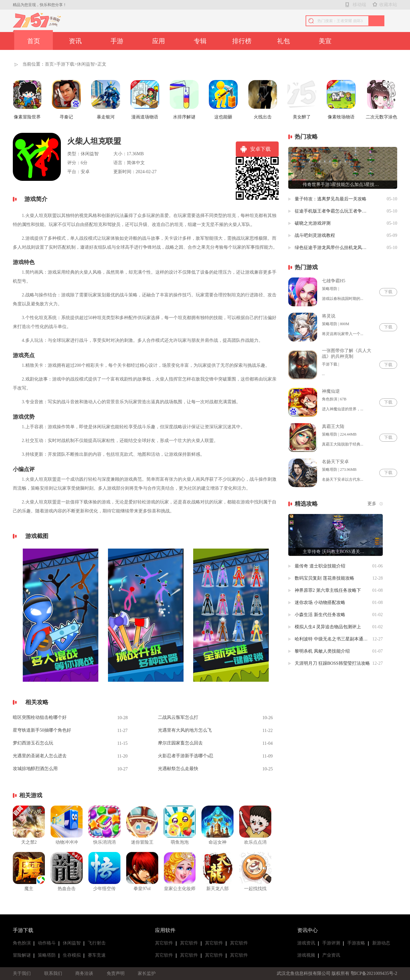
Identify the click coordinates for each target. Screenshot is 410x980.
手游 (117, 41)
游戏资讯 (306, 943)
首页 (34, 41)
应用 (159, 41)
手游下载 (65, 64)
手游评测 (331, 943)
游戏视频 (306, 955)
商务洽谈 (84, 973)
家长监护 (147, 973)
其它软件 (164, 943)
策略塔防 (47, 955)
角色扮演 (22, 943)
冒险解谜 (22, 955)
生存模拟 (72, 955)
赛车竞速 (97, 955)
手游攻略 (356, 943)
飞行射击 (97, 943)
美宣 (325, 41)
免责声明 (116, 973)
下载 (388, 292)
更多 (372, 504)
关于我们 (22, 973)
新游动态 (381, 943)
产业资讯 (331, 955)
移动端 (359, 5)
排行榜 (242, 41)
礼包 (283, 41)
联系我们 (53, 973)
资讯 (75, 41)
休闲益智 (86, 64)
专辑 (200, 41)
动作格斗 (47, 943)
